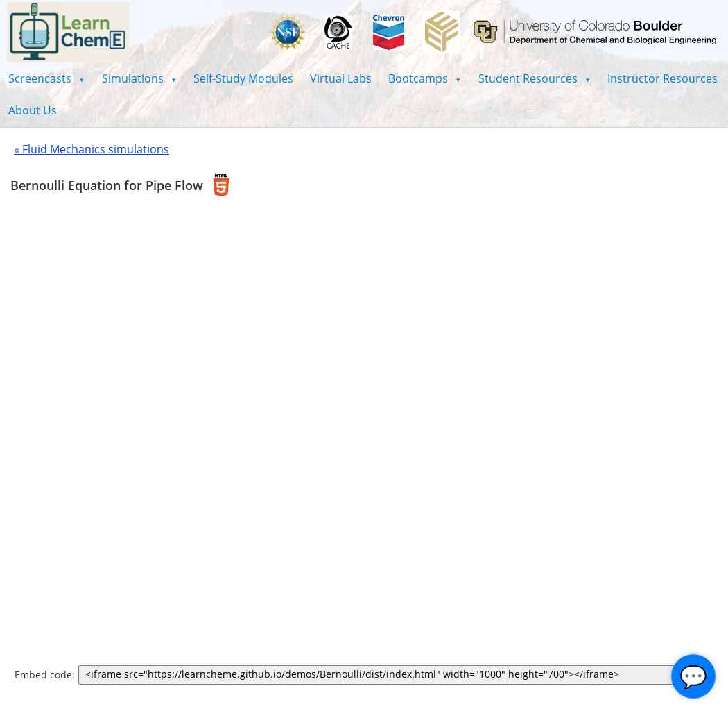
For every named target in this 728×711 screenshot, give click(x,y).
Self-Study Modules (243, 78)
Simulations (140, 78)
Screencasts (47, 78)
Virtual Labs (341, 78)
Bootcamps (425, 78)
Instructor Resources (662, 78)
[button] (47, 78)
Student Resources (535, 78)
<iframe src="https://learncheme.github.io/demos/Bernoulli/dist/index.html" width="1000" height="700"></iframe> (399, 675)
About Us (33, 110)
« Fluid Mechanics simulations (92, 149)
